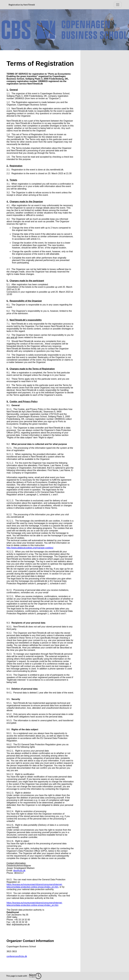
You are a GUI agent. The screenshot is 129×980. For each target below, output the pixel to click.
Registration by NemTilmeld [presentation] (22, 5)
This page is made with (24, 976)
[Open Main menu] (118, 5)
